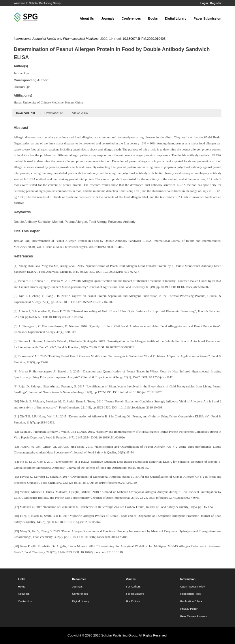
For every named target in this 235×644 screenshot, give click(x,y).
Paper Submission (208, 18)
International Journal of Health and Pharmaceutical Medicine (56, 39)
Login (204, 3)
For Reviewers (135, 594)
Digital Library (176, 18)
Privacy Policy (189, 609)
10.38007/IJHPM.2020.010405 (144, 39)
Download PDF (25, 113)
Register (216, 3)
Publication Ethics (191, 601)
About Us (87, 18)
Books (153, 18)
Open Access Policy (192, 586)
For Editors (133, 601)
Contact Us (25, 601)
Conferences (131, 18)
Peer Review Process (193, 616)
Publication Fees (190, 594)
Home (22, 586)
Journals (108, 18)
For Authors (134, 586)
